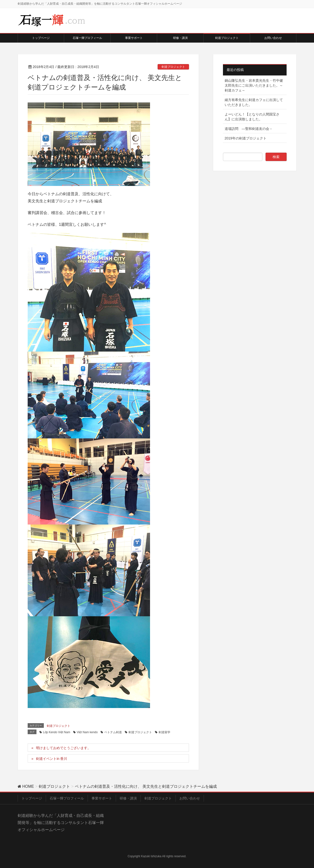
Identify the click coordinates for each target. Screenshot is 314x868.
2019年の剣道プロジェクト (247, 138)
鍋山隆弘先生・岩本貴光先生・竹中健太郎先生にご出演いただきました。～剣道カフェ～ (254, 85)
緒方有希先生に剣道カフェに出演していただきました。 (254, 102)
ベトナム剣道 (113, 732)
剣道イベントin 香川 (52, 759)
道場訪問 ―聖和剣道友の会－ (249, 129)
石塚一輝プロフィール (67, 798)
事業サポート (102, 798)
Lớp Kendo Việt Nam (57, 732)
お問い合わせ (190, 798)
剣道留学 (164, 732)
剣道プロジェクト (173, 67)
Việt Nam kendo (87, 732)
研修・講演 (128, 798)
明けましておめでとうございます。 (63, 748)
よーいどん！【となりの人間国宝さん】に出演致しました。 (252, 117)
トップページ (32, 798)
